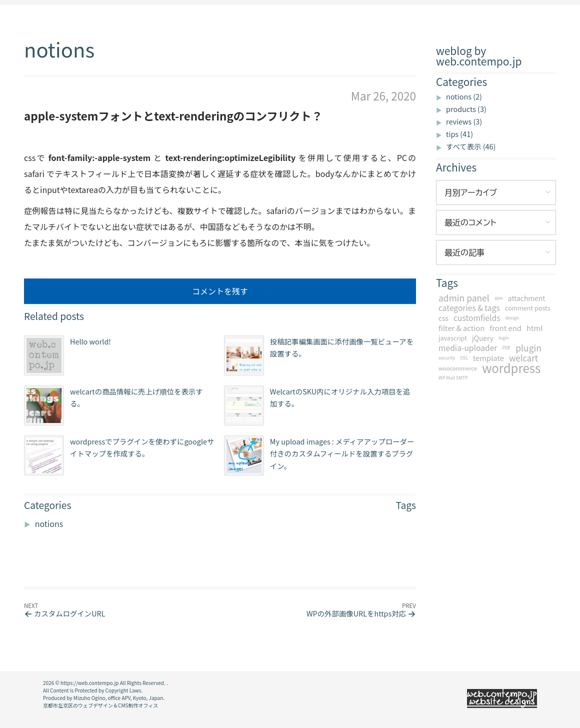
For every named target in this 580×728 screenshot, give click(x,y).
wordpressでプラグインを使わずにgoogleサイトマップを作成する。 (119, 455)
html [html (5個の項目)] (534, 328)
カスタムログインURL (69, 613)
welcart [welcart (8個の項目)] (523, 358)
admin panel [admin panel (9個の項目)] (464, 298)
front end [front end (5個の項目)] (505, 328)
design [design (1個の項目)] (512, 318)
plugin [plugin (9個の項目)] (528, 348)
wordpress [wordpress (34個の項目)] (511, 368)
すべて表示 (471, 146)
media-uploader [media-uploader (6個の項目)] (468, 348)
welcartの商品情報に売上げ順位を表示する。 (113, 405)
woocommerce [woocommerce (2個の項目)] (458, 368)
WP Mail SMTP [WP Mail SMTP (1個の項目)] (453, 378)
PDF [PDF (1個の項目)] (506, 348)
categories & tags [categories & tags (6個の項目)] (469, 308)
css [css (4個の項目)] (443, 318)
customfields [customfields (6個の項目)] (477, 318)
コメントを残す (220, 291)
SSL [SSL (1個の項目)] (464, 358)
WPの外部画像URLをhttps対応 (356, 613)
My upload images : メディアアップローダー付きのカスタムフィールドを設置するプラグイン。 (319, 455)
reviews (464, 121)
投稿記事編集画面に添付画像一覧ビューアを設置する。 (319, 355)
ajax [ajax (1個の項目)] (499, 298)
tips (459, 134)
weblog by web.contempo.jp (479, 56)
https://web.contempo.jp (89, 683)
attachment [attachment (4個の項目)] (527, 298)
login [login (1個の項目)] (504, 338)
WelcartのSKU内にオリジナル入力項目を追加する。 (317, 405)
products (466, 109)
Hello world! (67, 355)
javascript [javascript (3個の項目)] (453, 338)
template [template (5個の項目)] (488, 358)
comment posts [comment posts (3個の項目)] (528, 308)
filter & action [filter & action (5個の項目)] (461, 328)
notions (464, 96)
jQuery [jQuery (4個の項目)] (483, 338)
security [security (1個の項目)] (447, 358)
